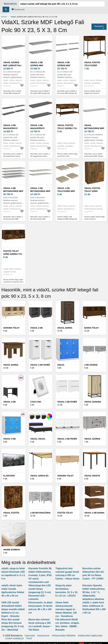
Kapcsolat (30, 636)
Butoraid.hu (10, 4)
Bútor (4, 17)
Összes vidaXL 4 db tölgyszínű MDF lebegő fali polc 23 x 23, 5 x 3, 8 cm (67, 219)
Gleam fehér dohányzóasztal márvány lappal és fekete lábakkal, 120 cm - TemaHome (66, 609)
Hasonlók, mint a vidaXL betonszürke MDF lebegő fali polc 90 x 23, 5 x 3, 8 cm (95, 156)
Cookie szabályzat (14, 638)
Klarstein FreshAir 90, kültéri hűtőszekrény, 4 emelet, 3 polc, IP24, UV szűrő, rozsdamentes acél (40, 575)
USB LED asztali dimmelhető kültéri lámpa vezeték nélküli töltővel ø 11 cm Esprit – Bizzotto (13, 609)
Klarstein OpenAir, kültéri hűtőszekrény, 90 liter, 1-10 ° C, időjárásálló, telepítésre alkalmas (94, 592)
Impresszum (43, 636)
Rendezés (99, 26)
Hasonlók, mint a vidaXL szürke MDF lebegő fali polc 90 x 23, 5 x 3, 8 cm (12, 93)
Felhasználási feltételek (64, 636)
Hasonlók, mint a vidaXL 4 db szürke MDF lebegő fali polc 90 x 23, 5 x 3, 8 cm (67, 93)
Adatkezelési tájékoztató (90, 636)
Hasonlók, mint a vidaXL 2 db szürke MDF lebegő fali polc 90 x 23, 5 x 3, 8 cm (40, 93)
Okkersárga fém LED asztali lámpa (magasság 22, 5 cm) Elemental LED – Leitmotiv (40, 592)
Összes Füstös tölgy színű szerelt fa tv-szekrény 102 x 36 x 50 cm (13, 282)
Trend (29, 638)
